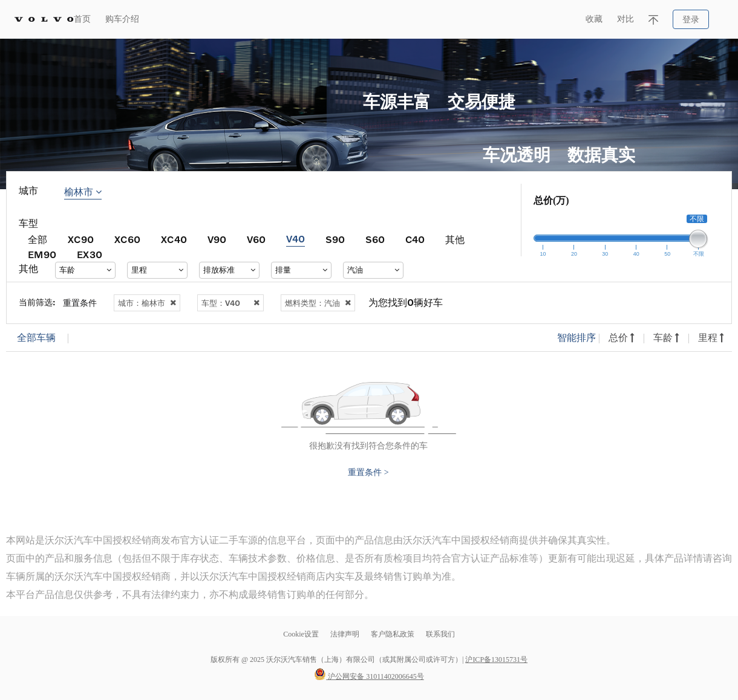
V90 (217, 239)
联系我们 (440, 634)
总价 (622, 338)
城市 (28, 191)
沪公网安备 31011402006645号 (369, 676)
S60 (375, 239)
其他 (455, 239)
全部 (38, 239)
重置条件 (80, 303)
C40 (415, 239)
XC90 (81, 239)
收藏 (594, 19)
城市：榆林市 (147, 303)
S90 (335, 239)
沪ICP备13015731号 (496, 659)
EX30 (90, 254)
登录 (691, 20)
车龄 (666, 338)
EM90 (42, 254)
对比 (625, 19)
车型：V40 (230, 303)
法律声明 (346, 634)
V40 (296, 238)
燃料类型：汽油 (318, 303)
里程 (711, 338)
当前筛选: (37, 302)
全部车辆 (36, 338)
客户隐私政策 (393, 634)
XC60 (127, 239)
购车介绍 (122, 19)
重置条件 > (368, 473)
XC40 (174, 239)
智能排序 (576, 338)
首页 (82, 19)
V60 (256, 239)
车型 (28, 223)
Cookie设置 (301, 634)
